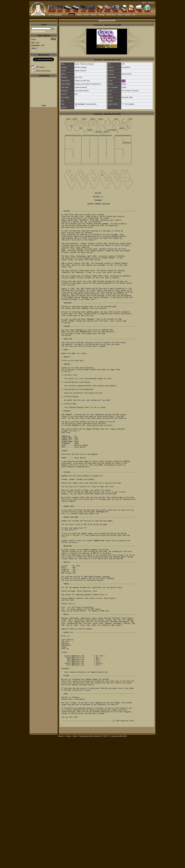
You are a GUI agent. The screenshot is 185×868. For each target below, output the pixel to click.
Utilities (79, 15)
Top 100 (93, 15)
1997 (123, 64)
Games (72, 15)
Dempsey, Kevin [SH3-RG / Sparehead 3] (88, 84)
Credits (75, 867)
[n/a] (76, 94)
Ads (134, 15)
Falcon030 (125, 97)
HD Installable (130, 104)
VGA (76, 77)
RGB (80, 77)
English (124, 84)
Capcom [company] (81, 87)
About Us (61, 867)
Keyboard (83, 71)
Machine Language (81, 67)
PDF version (40, 67)
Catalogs (101, 15)
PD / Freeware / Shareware (130, 91)
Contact (68, 867)
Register (151, 3)
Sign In (144, 3)
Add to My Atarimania (43, 71)
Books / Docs (111, 15)
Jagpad (77, 71)
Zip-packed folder (91, 104)
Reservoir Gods (126, 74)
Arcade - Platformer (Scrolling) (84, 64)
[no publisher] (126, 67)
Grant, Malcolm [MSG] (82, 91)
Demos (86, 15)
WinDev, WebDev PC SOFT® (99, 867)
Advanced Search (38, 31)
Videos (120, 15)
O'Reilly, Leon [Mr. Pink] (82, 81)
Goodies (128, 15)
